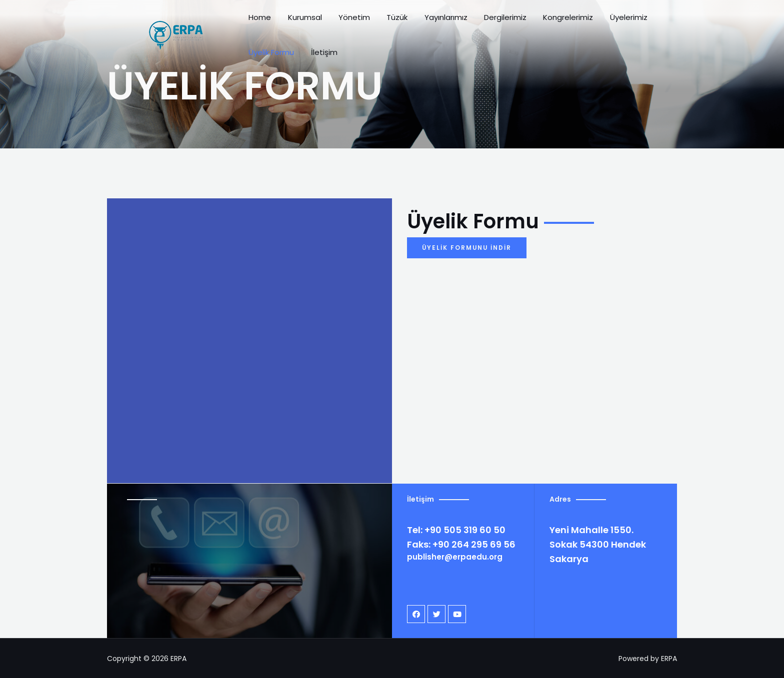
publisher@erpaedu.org (455, 557)
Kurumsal (305, 22)
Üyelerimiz (589, 22)
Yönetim (348, 22)
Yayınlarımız (426, 22)
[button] (467, 248)
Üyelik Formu (640, 22)
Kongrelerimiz (535, 22)
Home (267, 22)
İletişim (686, 22)
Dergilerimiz (479, 22)
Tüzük (384, 22)
